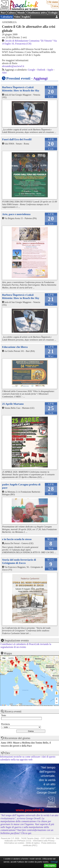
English (26, 17)
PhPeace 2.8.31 (24, 841)
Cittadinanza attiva (37, 13)
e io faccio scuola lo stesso (17, 539)
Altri (4, 73)
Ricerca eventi (13, 711)
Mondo (21, 13)
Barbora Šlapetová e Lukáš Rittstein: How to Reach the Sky (21, 89)
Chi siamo (53, 2)
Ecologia (53, 13)
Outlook (41, 70)
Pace (3, 13)
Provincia (5, 724)
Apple (50, 70)
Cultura (11, 13)
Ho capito (50, 865)
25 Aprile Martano (13, 404)
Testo (4, 715)
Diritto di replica (33, 843)
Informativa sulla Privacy (44, 841)
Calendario (7, 17)
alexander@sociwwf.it (13, 66)
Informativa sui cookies (14, 843)
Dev (8, 753)
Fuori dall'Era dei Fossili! (17, 139)
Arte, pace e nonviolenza (16, 214)
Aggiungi (40, 78)
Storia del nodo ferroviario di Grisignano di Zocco (19, 561)
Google (32, 70)
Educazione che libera (15, 347)
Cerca (55, 6)
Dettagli (54, 862)
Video (17, 17)
